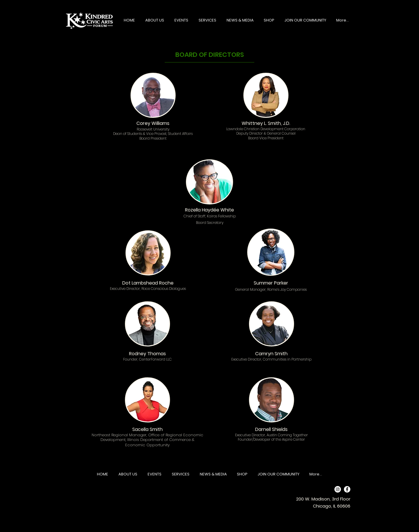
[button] (155, 20)
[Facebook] (347, 489)
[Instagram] (338, 489)
